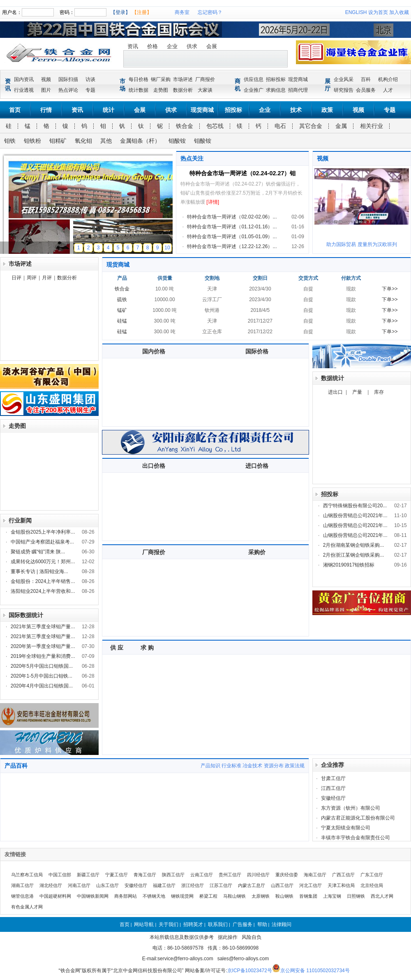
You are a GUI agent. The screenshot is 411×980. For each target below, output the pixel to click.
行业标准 (231, 766)
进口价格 (257, 466)
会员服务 (366, 90)
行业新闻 (20, 520)
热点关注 (192, 158)
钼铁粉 (32, 141)
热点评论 (68, 90)
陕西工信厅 (173, 875)
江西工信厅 (333, 788)
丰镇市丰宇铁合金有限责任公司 (356, 838)
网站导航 (144, 924)
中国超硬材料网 (55, 896)
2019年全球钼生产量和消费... (43, 656)
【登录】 (120, 12)
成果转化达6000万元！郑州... (43, 562)
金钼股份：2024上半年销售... (43, 581)
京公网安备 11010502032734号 (315, 971)
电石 (280, 126)
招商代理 (298, 90)
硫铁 (122, 300)
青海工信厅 (145, 875)
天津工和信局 (341, 885)
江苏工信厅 (221, 885)
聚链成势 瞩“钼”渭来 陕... (38, 552)
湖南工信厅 (22, 885)
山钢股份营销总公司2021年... (355, 516)
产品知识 (210, 766)
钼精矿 (58, 141)
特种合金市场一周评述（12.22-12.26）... (232, 246)
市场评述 (183, 79)
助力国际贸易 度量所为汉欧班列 (361, 244)
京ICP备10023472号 (250, 971)
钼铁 (10, 141)
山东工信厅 (107, 885)
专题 (90, 90)
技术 (296, 110)
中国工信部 (60, 875)
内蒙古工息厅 (252, 885)
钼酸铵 (177, 141)
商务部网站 (126, 896)
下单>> (390, 289)
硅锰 (122, 321)
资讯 (133, 46)
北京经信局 (372, 885)
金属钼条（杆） (140, 141)
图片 (46, 90)
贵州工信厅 (230, 875)
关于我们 (169, 924)
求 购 (147, 648)
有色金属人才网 (27, 907)
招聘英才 (193, 924)
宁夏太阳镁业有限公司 (346, 828)
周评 (32, 278)
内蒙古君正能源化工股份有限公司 (358, 818)
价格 (152, 46)
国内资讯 (24, 79)
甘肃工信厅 (333, 778)
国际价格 (257, 351)
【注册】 (142, 12)
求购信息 (276, 90)
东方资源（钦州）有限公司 (351, 808)
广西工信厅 (343, 875)
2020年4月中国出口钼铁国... (42, 686)
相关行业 (372, 126)
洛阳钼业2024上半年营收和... (43, 591)
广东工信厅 (372, 875)
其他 (106, 141)
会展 (212, 46)
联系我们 (218, 924)
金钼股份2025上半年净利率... (43, 532)
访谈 (90, 79)
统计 (109, 110)
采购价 (257, 552)
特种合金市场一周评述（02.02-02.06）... (232, 217)
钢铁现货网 (182, 896)
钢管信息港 (22, 896)
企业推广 (254, 90)
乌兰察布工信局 (27, 875)
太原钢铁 (261, 896)
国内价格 (154, 351)
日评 (16, 278)
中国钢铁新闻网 (93, 896)
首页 (15, 110)
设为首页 (378, 12)
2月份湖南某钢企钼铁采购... (354, 545)
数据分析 (183, 90)
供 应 (117, 648)
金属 (341, 126)
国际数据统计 (26, 615)
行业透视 (24, 90)
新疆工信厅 (88, 875)
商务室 (182, 12)
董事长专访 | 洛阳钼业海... (39, 571)
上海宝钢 (332, 896)
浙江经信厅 (193, 885)
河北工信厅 (311, 885)
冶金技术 (252, 766)
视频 (46, 79)
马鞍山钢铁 (234, 896)
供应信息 (254, 79)
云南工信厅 (202, 875)
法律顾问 (282, 924)
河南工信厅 (79, 885)
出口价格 (154, 466)
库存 (379, 392)
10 (167, 248)
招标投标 (276, 79)
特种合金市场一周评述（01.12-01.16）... (232, 227)
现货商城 (298, 79)
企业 (172, 46)
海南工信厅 (315, 875)
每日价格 (139, 79)
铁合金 (185, 126)
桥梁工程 (208, 896)
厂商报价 (205, 79)
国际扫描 (68, 79)
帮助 (262, 924)
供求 (192, 46)
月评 (47, 278)
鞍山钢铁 (284, 896)
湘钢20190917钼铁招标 (349, 565)
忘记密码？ (210, 12)
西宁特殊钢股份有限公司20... (355, 506)
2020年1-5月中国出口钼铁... (42, 676)
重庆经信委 (287, 875)
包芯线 (215, 126)
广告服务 (242, 924)
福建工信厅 (164, 885)
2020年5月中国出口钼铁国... (42, 666)
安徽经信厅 (333, 798)
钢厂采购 (161, 79)
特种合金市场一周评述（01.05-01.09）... (232, 237)
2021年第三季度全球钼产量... (43, 627)
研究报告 (344, 90)
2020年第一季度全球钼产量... (43, 646)
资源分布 (274, 766)
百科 (366, 79)
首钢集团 (308, 896)
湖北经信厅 (51, 885)
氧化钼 (83, 141)
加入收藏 (399, 12)
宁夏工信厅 (117, 875)
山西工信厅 (282, 885)
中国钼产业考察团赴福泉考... (42, 542)
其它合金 (311, 126)
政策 (327, 110)
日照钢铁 (356, 896)
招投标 (233, 110)
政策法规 (295, 766)
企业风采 (344, 79)
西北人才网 (382, 896)
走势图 (161, 90)
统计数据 (139, 90)
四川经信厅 (258, 875)
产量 (357, 392)
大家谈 (205, 90)
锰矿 (122, 310)
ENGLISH (356, 12)
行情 (46, 110)
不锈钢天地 (154, 896)
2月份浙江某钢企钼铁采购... (354, 555)
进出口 (335, 392)
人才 (388, 90)
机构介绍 (388, 79)
